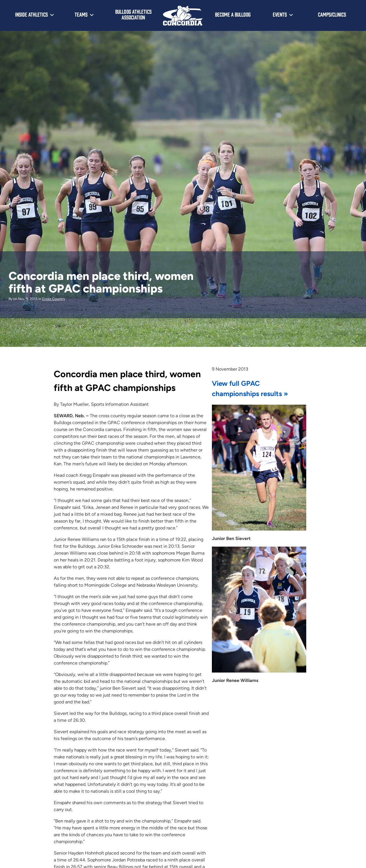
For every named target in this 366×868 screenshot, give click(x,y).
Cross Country (53, 299)
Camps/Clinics (332, 14)
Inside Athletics (31, 14)
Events (280, 14)
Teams (81, 14)
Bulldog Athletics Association (133, 14)
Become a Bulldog (233, 14)
